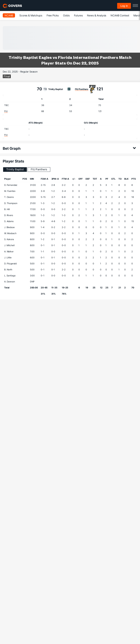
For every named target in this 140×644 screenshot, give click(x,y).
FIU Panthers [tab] (39, 169)
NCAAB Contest (120, 15)
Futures (78, 15)
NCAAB (9, 15)
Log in (124, 6)
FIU (6, 111)
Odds (66, 15)
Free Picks (53, 15)
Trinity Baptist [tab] (15, 169)
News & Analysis (97, 15)
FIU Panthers (82, 89)
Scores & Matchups (31, 15)
